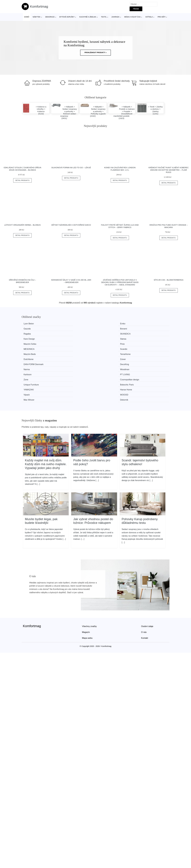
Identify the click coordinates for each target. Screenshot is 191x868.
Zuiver (141, 338)
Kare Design (106, 328)
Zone (103, 348)
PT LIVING (68, 348)
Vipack (28, 357)
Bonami (142, 324)
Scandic (142, 333)
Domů (27, 17)
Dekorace (50, 17)
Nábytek (37, 17)
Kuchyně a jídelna (88, 17)
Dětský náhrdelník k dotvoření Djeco (71, 225)
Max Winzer (106, 357)
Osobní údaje (147, 583)
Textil (104, 17)
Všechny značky (89, 583)
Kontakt (145, 595)
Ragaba (28, 328)
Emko (65, 324)
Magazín (86, 589)
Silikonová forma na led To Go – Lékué (71, 168)
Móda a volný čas (132, 17)
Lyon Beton (30, 324)
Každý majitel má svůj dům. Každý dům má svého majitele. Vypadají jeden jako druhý (46, 421)
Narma (104, 343)
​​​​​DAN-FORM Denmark (35, 343)
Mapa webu (87, 595)
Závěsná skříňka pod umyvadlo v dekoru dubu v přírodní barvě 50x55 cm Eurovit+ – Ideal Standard (120, 282)
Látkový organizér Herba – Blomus (22, 225)
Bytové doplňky (67, 17)
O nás (144, 589)
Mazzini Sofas (31, 333)
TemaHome (68, 338)
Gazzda (104, 324)
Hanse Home (145, 352)
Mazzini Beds (31, 338)
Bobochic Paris (70, 352)
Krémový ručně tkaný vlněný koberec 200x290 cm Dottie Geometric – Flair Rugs (169, 170)
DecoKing (67, 343)
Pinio (65, 333)
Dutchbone (106, 338)
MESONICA (106, 333)
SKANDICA (68, 328)
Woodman (143, 343)
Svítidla (149, 17)
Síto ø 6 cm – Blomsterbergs (169, 280)
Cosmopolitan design (148, 348)
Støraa (142, 328)
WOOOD (67, 357)
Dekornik (143, 357)
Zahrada (115, 17)
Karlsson (29, 348)
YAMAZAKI (106, 352)
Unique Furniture (32, 352)
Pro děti (162, 17)
